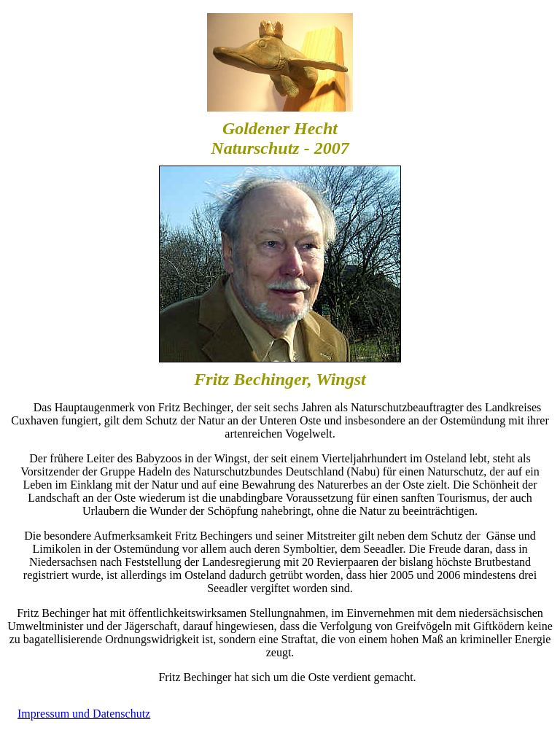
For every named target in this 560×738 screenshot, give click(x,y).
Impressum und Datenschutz (84, 714)
